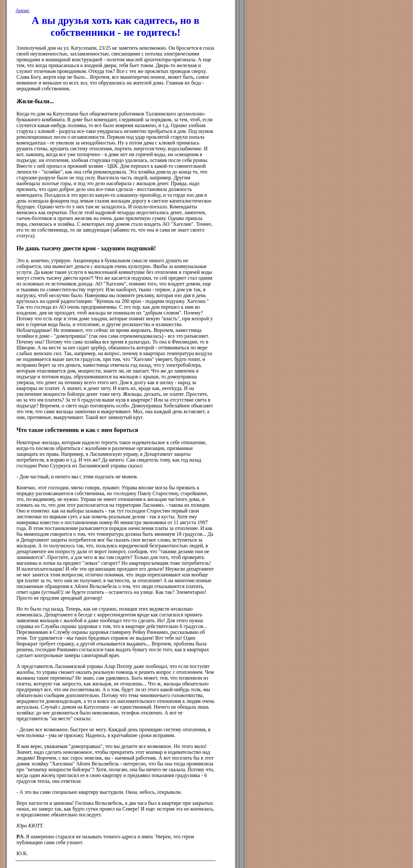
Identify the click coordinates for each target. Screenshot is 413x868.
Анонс (23, 10)
